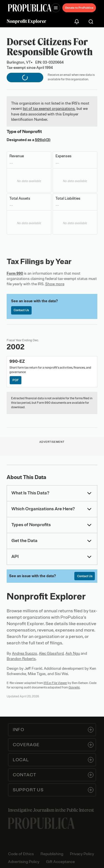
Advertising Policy (24, 862)
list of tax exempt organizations (49, 109)
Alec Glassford (51, 653)
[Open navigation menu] (56, 8)
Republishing (52, 854)
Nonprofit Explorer (26, 21)
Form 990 (15, 273)
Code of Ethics (21, 854)
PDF (16, 380)
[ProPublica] (30, 8)
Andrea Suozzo (25, 653)
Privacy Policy (82, 854)
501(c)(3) (43, 140)
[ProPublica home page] (41, 823)
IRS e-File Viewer (55, 683)
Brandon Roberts (21, 659)
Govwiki (74, 687)
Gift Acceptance (60, 862)
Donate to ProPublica (79, 8)
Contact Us (21, 310)
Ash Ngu (73, 653)
